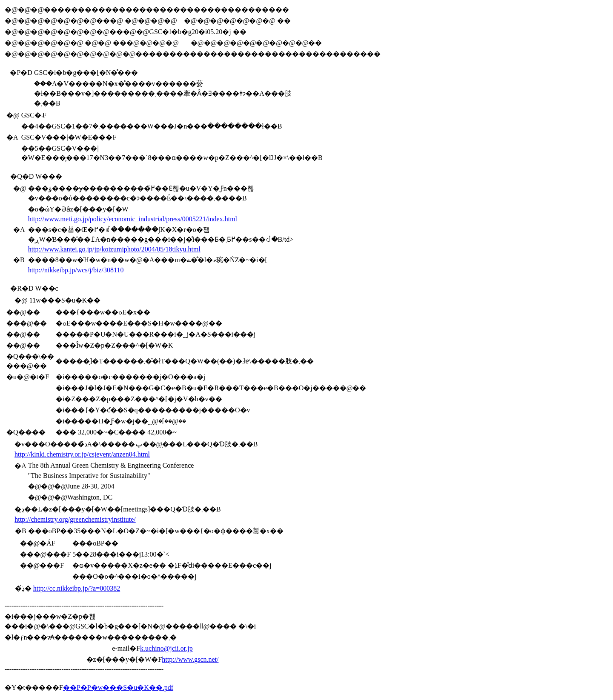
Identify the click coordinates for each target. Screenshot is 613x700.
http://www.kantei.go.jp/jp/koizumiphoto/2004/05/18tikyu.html (114, 249)
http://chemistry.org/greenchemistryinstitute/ (75, 519)
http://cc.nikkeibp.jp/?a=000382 (77, 588)
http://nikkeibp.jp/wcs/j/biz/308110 (76, 270)
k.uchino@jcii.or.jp (166, 648)
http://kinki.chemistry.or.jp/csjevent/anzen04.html (82, 454)
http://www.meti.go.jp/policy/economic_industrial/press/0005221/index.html (133, 219)
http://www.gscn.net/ (190, 659)
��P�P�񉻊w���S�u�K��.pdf (118, 687)
